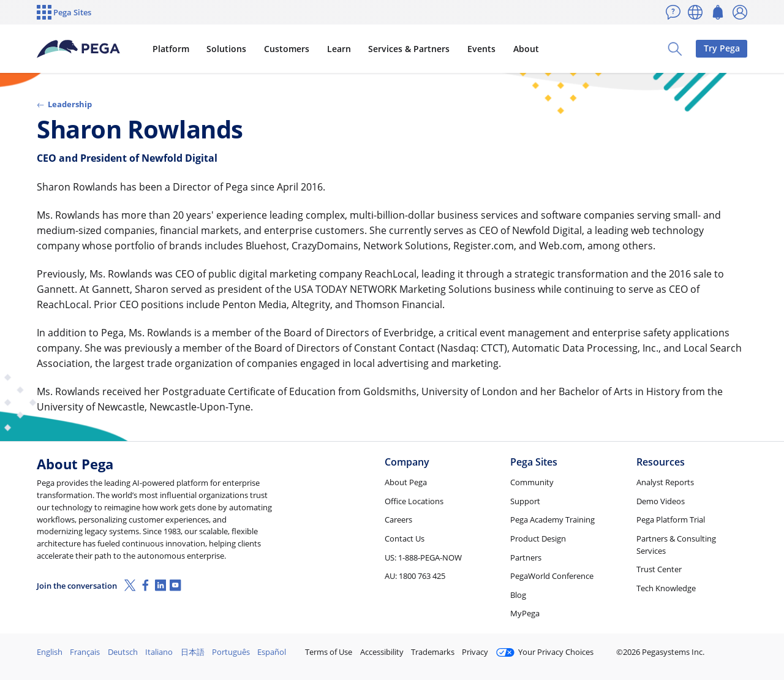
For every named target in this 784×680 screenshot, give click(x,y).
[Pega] (79, 49)
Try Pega (722, 48)
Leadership (64, 104)
